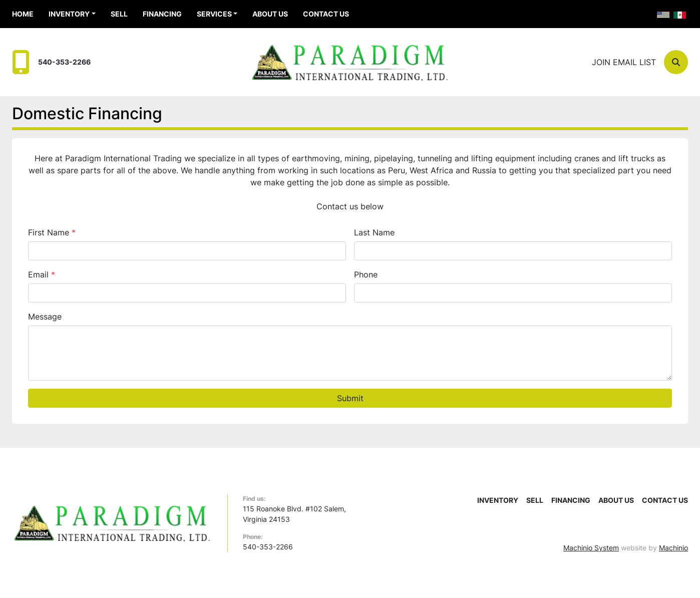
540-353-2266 (64, 62)
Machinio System (591, 548)
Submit (350, 398)
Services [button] (214, 14)
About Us (270, 14)
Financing (162, 14)
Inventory (69, 14)
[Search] (676, 62)
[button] (72, 14)
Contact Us (326, 14)
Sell (119, 14)
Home (23, 14)
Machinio (673, 548)
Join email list (624, 62)
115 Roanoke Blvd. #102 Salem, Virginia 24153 (294, 514)
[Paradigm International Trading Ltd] (112, 522)
